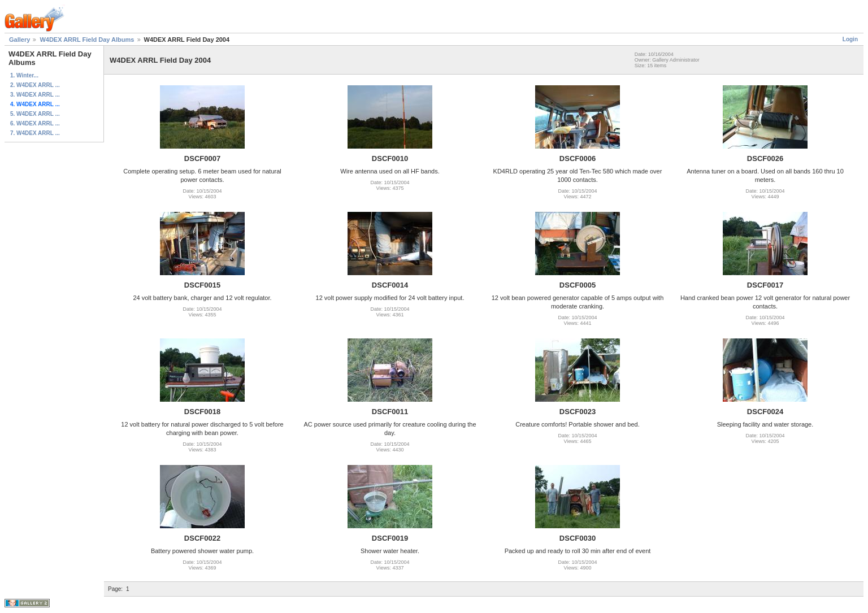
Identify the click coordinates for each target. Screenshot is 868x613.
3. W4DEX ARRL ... (35, 95)
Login (850, 39)
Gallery (19, 40)
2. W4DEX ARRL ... (35, 85)
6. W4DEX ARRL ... (35, 123)
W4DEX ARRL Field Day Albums (87, 40)
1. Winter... (24, 75)
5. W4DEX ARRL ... (35, 114)
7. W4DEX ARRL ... (35, 133)
